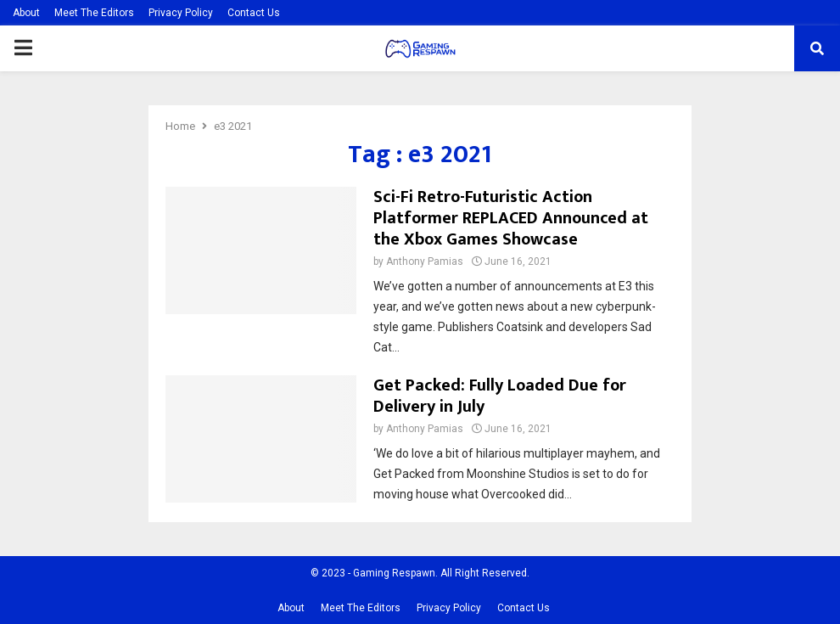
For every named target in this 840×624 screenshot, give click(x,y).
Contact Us (254, 13)
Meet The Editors (94, 13)
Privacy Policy (181, 13)
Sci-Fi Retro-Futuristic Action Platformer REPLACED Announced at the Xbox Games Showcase (511, 218)
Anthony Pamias (425, 261)
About (26, 13)
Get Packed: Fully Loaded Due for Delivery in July (500, 396)
